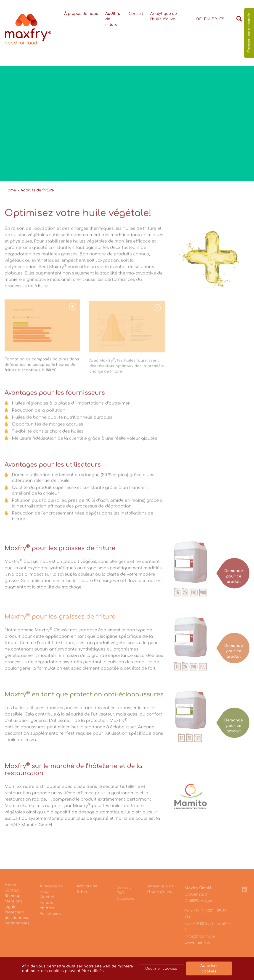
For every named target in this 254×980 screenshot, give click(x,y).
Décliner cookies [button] (161, 969)
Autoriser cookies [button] (209, 969)
